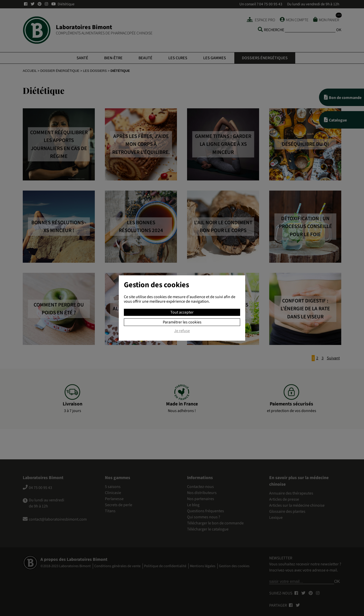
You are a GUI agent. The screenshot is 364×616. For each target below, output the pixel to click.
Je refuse (182, 331)
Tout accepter (182, 312)
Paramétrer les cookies (182, 322)
